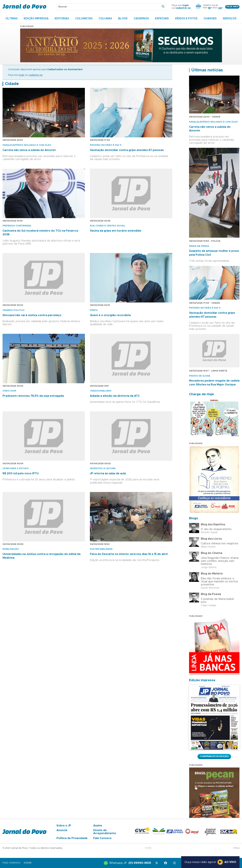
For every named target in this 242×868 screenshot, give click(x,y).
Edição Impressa (36, 19)
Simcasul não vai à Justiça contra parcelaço (32, 315)
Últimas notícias (207, 70)
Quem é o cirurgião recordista (110, 315)
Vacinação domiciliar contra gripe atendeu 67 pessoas (127, 150)
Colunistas (84, 19)
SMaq (236, 848)
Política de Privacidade (72, 838)
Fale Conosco (102, 838)
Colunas (105, 19)
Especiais (162, 19)
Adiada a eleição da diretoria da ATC (115, 396)
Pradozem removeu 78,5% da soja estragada (33, 396)
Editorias (62, 19)
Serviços (230, 19)
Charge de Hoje (201, 394)
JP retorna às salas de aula (108, 473)
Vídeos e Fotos (186, 19)
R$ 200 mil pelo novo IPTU (21, 473)
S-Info (148, 848)
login (186, 5)
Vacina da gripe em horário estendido (116, 231)
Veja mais (232, 7)
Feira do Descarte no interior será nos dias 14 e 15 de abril (129, 554)
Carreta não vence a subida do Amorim (29, 150)
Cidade (12, 84)
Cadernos (141, 19)
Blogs (123, 19)
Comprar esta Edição (214, 756)
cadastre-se (183, 8)
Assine (98, 826)
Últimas (12, 19)
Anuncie (62, 830)
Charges (210, 19)
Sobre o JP (64, 826)
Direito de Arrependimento (105, 832)
